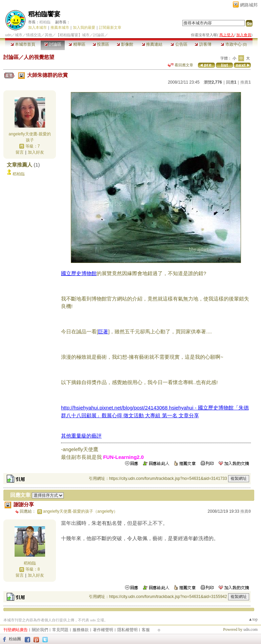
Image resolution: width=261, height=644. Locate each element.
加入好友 (36, 152)
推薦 (246, 82)
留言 (20, 152)
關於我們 (40, 630)
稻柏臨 (45, 22)
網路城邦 (249, 5)
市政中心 (234, 44)
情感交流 (34, 35)
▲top (253, 619)
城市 (19, 35)
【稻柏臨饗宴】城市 (73, 35)
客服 (146, 630)
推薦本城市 (60, 27)
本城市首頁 (23, 44)
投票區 (101, 44)
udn (8, 35)
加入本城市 (37, 27)
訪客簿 (203, 44)
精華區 (77, 44)
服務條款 (81, 630)
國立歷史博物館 (79, 273)
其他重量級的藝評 (81, 436)
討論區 (53, 44)
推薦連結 (152, 44)
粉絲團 (15, 639)
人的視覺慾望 (39, 57)
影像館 (125, 44)
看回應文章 (180, 65)
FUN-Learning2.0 (123, 457)
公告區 (179, 44)
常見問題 (60, 630)
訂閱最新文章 (110, 27)
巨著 (103, 331)
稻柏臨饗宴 (44, 14)
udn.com (250, 629)
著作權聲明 (103, 630)
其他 (48, 35)
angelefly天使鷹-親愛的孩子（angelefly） (80, 511)
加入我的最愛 (84, 27)
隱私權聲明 (127, 630)
